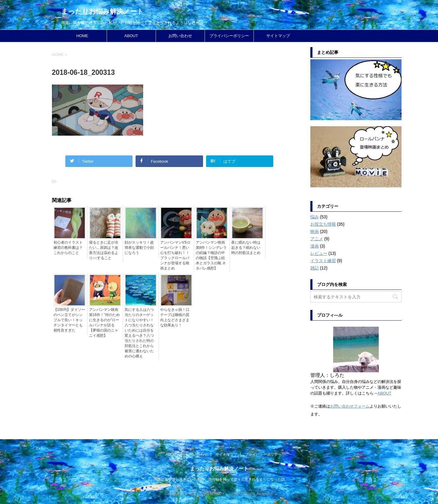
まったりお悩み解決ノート (102, 11)
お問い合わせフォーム (350, 406)
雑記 (315, 268)
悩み (315, 217)
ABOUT (131, 36)
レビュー (319, 253)
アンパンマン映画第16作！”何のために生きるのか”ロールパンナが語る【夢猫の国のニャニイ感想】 (104, 323)
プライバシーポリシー (229, 36)
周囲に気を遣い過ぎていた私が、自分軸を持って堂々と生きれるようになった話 (219, 479)
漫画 (315, 246)
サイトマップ (278, 36)
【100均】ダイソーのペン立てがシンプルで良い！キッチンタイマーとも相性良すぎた (69, 320)
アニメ (317, 239)
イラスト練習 (323, 261)
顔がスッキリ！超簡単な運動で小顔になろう (139, 248)
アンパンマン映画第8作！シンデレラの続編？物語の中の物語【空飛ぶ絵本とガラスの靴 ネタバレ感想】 (211, 255)
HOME (82, 36)
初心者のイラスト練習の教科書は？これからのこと (68, 248)
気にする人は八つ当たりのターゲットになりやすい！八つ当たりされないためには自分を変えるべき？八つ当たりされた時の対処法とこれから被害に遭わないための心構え (139, 333)
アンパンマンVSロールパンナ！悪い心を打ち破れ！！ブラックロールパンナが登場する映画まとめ (175, 255)
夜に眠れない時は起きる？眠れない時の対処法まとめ (246, 248)
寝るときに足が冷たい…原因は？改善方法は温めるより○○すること (104, 250)
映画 (315, 231)
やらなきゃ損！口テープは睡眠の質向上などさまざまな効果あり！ (175, 317)
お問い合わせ (180, 36)
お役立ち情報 (323, 224)
